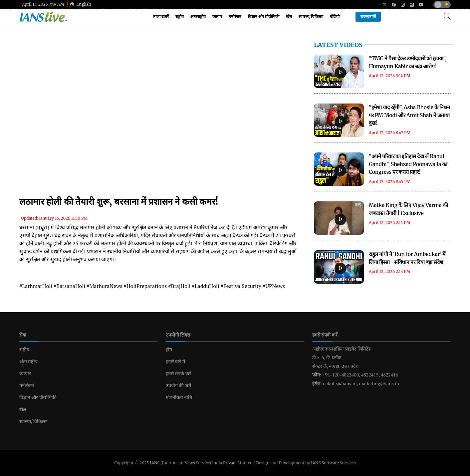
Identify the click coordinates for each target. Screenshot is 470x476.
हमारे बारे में (175, 361)
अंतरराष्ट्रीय (198, 16)
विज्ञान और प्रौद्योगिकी (264, 16)
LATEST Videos (338, 45)
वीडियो (335, 16)
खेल (289, 16)
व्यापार (217, 16)
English (81, 4)
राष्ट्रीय (180, 16)
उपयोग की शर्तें (178, 385)
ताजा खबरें (161, 16)
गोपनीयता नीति (179, 397)
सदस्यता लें (368, 16)
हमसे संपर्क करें (178, 373)
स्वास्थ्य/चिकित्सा (311, 16)
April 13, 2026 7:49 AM (43, 4)
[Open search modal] (447, 16)
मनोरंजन (235, 16)
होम (169, 350)
